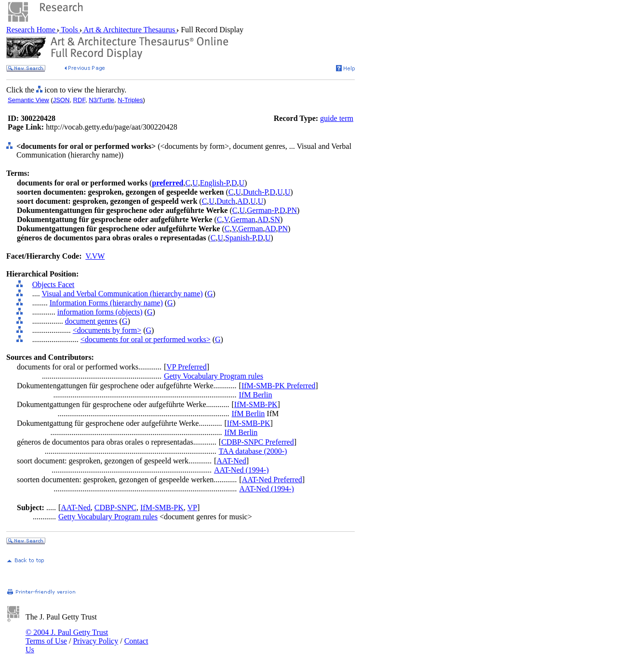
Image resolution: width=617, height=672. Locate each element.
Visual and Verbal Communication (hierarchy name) (122, 294)
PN (292, 210)
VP (192, 507)
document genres (91, 321)
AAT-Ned (231, 461)
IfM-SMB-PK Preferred (278, 386)
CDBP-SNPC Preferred (258, 442)
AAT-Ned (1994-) (241, 470)
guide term (337, 118)
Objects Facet (54, 284)
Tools (70, 30)
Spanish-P (240, 238)
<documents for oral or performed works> (146, 339)
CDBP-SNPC (115, 507)
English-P (215, 183)
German (243, 219)
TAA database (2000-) (253, 451)
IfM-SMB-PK (256, 404)
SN (275, 219)
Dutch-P (255, 192)
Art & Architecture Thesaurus (129, 30)
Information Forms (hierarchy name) (106, 303)
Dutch (226, 201)
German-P (262, 210)
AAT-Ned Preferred (272, 480)
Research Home (32, 30)
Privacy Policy (95, 641)
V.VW (95, 256)
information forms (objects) (100, 312)
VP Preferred (186, 367)
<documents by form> (107, 330)
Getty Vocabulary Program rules (214, 376)
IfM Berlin (256, 395)
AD (243, 201)
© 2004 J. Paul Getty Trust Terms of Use (67, 637)
